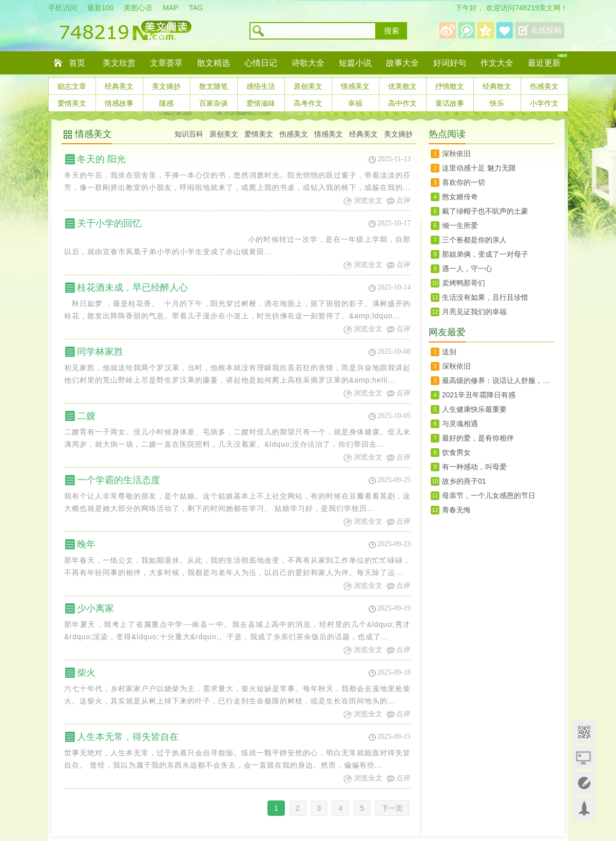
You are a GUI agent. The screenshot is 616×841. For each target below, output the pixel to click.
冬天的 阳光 (101, 159)
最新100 (100, 8)
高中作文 (402, 103)
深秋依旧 (456, 154)
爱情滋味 (261, 103)
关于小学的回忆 (109, 223)
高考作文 (308, 103)
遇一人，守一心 (467, 269)
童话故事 (450, 103)
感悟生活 (261, 86)
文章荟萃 (166, 63)
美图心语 (138, 8)
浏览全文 (368, 200)
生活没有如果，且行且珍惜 (485, 297)
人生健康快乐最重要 (474, 409)
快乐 (497, 103)
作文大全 (497, 63)
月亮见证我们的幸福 (474, 312)
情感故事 (119, 103)
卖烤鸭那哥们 (464, 283)
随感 (166, 103)
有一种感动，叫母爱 (474, 467)
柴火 (86, 673)
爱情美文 (72, 103)
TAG (196, 8)
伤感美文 (544, 86)
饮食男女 (456, 452)
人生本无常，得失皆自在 (128, 737)
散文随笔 (214, 86)
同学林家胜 (100, 352)
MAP (170, 8)
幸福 (355, 103)
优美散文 (402, 86)
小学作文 (544, 103)
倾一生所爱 (460, 225)
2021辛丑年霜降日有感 (479, 395)
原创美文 (308, 86)
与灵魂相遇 (460, 424)
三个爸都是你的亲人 (474, 240)
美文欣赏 (119, 63)
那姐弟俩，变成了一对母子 (485, 254)
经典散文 (497, 86)
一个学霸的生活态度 (119, 480)
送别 (449, 352)
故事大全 (402, 63)
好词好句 (450, 63)
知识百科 (189, 134)
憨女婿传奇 (460, 197)
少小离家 (95, 608)
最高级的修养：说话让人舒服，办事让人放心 (498, 380)
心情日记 (261, 63)
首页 (77, 63)
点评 (403, 200)
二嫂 (86, 416)
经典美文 (119, 86)
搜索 (392, 31)
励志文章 (72, 86)
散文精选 (214, 63)
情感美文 (355, 86)
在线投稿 (546, 30)
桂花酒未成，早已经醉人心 (132, 288)
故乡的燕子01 (464, 481)
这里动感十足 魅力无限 (479, 168)
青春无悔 (456, 510)
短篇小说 (355, 63)
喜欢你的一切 (464, 182)
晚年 (86, 544)
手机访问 (63, 8)
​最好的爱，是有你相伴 (478, 438)
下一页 (392, 808)
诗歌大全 (308, 63)
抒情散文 (450, 86)
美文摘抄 (166, 86)
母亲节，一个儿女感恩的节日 (489, 495)
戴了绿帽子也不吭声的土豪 (485, 211)
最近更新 (544, 63)
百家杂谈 (214, 103)
